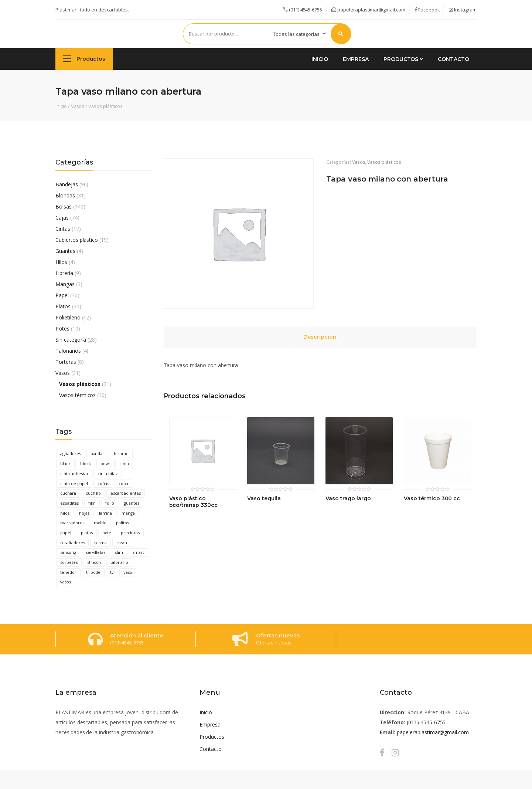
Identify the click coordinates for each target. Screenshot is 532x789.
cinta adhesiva (74, 473)
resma (100, 543)
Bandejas (67, 184)
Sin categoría (71, 340)
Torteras (66, 362)
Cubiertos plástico (77, 240)
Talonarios (68, 351)
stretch (94, 562)
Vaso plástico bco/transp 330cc (193, 502)
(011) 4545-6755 (426, 722)
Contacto (453, 59)
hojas (84, 513)
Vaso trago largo (348, 499)
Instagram (463, 10)
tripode (93, 572)
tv (112, 572)
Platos (63, 306)
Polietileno (68, 317)
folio (110, 503)
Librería (64, 273)
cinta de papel (74, 483)
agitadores (71, 453)
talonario (119, 562)
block (86, 463)
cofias (103, 483)
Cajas (62, 218)
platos (87, 533)
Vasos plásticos (105, 106)
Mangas (65, 284)
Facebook (427, 10)
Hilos (61, 262)
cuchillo (93, 493)
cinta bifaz (108, 473)
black (65, 463)
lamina (106, 513)
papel (66, 533)
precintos (130, 533)
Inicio (320, 59)
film (92, 503)
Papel (62, 295)
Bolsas (64, 206)
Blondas (65, 195)
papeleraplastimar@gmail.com (368, 10)
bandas (98, 453)
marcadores (72, 523)
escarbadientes (125, 493)
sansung (68, 552)
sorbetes (69, 562)
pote (107, 533)
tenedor (68, 572)
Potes (62, 329)
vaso (128, 572)
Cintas (63, 229)
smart (138, 552)
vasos (66, 582)
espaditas (69, 503)
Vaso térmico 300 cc (432, 499)
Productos (84, 59)
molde (100, 523)
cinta (124, 463)
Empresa (356, 59)
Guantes (65, 251)
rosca (122, 543)
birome (121, 453)
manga (128, 513)
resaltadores (72, 543)
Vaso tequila (264, 499)
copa (123, 483)
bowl (105, 463)
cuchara (68, 493)
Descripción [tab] (320, 337)
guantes (132, 503)
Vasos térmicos (77, 395)
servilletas (96, 552)
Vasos (78, 106)
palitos (122, 523)
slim (119, 552)
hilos (65, 513)
